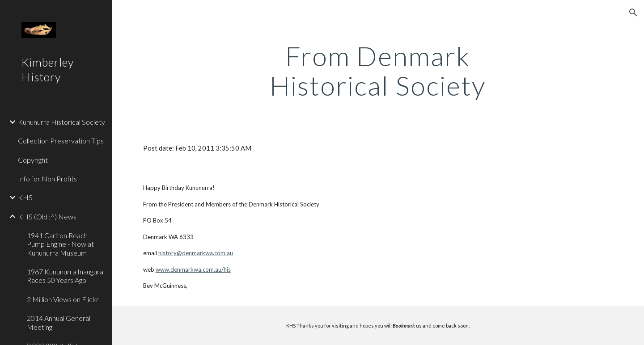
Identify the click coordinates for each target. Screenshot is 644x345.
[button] (633, 13)
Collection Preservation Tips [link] (61, 141)
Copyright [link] (33, 160)
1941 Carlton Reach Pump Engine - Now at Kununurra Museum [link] (60, 244)
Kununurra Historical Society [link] (61, 122)
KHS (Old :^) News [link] (47, 217)
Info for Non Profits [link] (47, 179)
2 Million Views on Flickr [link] (63, 299)
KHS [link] (25, 197)
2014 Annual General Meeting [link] (59, 322)
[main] (378, 71)
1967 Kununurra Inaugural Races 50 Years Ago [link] (66, 276)
